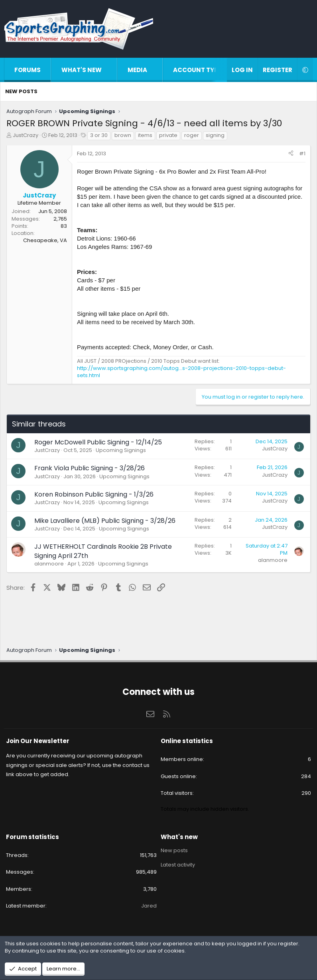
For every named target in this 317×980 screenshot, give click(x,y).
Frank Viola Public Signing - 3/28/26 (90, 468)
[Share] (291, 154)
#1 (302, 154)
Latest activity (178, 865)
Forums (28, 70)
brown (123, 135)
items (145, 135)
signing (215, 135)
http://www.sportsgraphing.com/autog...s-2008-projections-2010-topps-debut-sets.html (181, 372)
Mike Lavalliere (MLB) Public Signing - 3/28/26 (105, 521)
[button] (110, 70)
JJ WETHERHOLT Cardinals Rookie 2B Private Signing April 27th (103, 551)
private (168, 135)
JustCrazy (26, 135)
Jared (149, 906)
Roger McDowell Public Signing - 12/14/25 (98, 442)
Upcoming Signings (121, 450)
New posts (21, 91)
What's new (82, 70)
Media (137, 70)
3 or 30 (99, 135)
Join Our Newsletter (38, 741)
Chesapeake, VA (45, 240)
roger (192, 135)
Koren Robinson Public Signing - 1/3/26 (94, 494)
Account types (199, 70)
